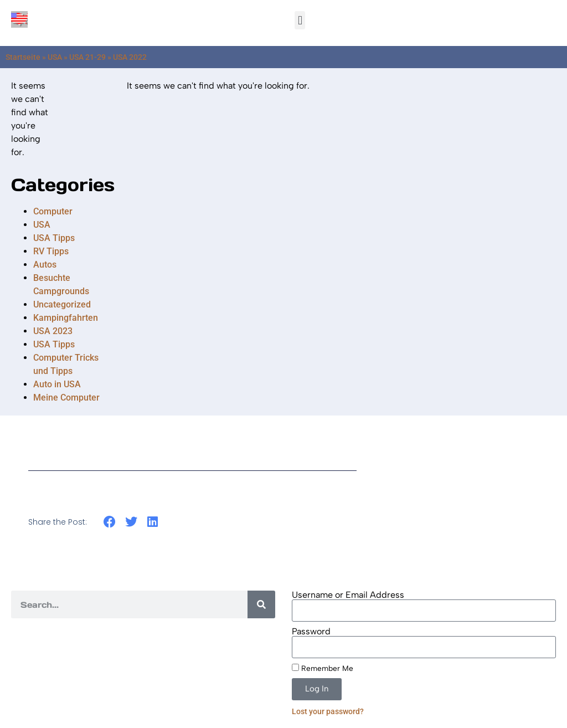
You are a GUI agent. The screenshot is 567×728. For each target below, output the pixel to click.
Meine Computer (66, 398)
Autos (45, 265)
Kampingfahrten (66, 318)
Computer (53, 211)
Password (311, 632)
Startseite (23, 57)
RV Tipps (51, 251)
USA (55, 57)
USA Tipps (54, 238)
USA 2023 (53, 331)
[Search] (261, 604)
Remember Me (323, 668)
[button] (300, 20)
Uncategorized (62, 304)
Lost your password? (328, 711)
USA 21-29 (87, 57)
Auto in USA (57, 384)
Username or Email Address (348, 595)
